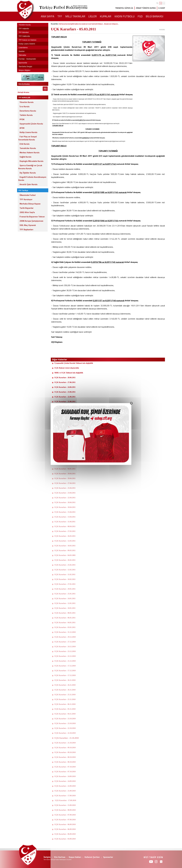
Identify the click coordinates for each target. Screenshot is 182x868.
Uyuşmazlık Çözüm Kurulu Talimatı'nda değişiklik (74, 363)
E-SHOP (162, 8)
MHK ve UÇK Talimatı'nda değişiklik (69, 373)
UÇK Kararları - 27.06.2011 (65, 382)
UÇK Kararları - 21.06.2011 (65, 402)
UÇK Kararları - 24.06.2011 (65, 387)
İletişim (47, 857)
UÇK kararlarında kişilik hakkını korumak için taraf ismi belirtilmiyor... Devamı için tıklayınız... (89, 24)
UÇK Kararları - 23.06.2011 (65, 392)
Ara (45, 89)
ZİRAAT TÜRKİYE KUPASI (146, 8)
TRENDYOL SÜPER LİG (124, 8)
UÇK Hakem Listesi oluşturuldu (67, 368)
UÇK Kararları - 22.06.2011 (65, 397)
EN (164, 3)
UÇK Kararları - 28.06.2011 (65, 378)
